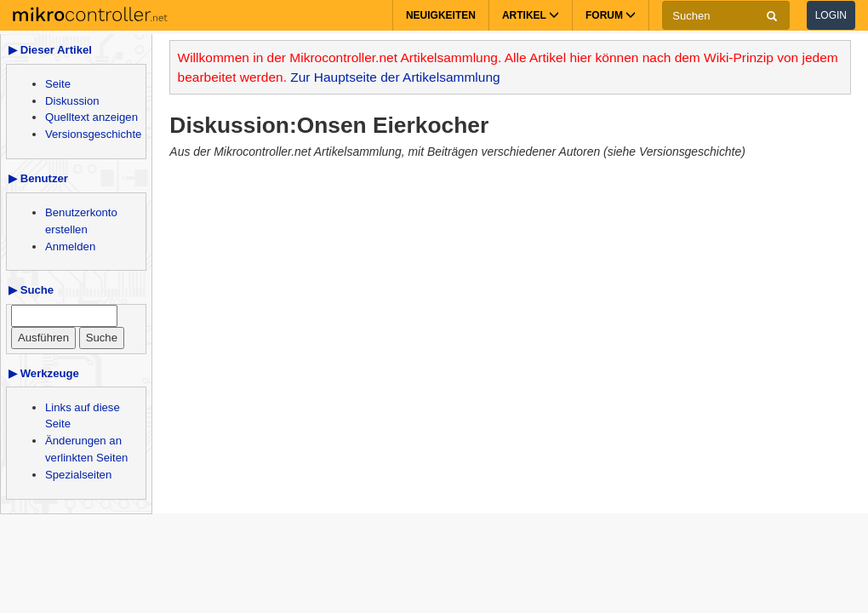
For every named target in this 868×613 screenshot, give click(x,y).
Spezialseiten (78, 475)
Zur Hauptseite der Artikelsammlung (395, 77)
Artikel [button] (531, 15)
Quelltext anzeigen (91, 117)
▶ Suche (31, 290)
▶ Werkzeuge (44, 373)
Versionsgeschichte (93, 134)
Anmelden (70, 246)
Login (831, 15)
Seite (58, 84)
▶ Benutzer (38, 178)
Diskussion (72, 101)
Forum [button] (611, 15)
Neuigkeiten (441, 15)
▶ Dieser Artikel (50, 50)
